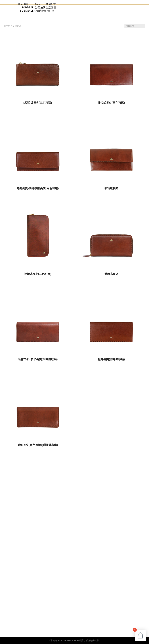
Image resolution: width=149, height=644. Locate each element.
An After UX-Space (68, 640)
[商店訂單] (135, 26)
